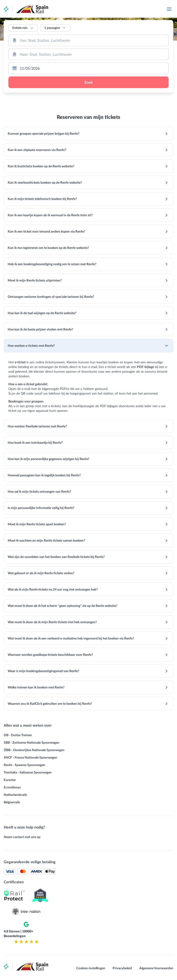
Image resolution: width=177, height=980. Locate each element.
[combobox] (88, 40)
